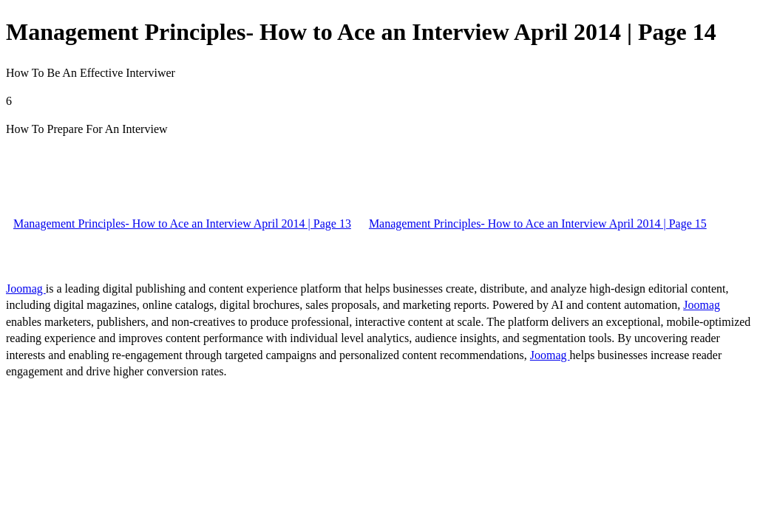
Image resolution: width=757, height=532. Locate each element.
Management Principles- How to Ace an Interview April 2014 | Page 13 (182, 224)
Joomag (26, 289)
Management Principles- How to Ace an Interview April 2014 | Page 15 (538, 224)
